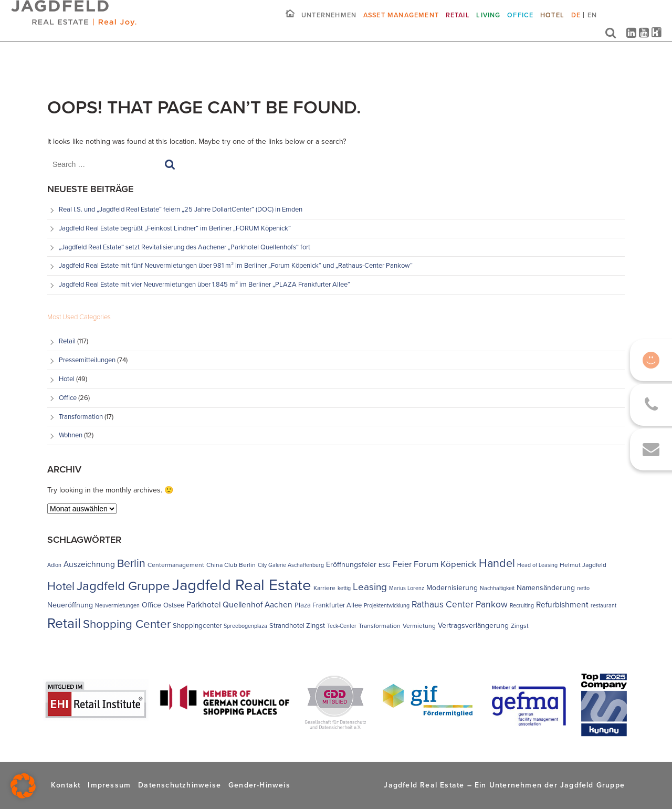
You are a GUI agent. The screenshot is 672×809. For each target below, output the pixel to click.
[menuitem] (576, 27)
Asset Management (401, 23)
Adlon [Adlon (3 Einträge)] (54, 565)
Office (520, 23)
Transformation (81, 417)
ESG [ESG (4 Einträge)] (385, 565)
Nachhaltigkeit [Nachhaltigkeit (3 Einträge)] (497, 588)
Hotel (552, 23)
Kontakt (66, 785)
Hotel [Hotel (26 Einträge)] (61, 586)
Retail (458, 23)
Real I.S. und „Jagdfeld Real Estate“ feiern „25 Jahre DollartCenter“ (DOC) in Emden (181, 209)
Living (488, 23)
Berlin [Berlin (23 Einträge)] (131, 563)
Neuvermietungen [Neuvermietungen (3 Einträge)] (117, 605)
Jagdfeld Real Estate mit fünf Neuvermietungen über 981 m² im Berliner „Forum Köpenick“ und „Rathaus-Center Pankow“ (237, 265)
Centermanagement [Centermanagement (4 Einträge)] (176, 565)
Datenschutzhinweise (180, 785)
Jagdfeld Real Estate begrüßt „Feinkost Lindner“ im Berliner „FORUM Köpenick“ (175, 228)
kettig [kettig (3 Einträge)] (344, 588)
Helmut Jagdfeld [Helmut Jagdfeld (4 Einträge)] (583, 565)
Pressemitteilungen (87, 360)
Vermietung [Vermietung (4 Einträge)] (419, 626)
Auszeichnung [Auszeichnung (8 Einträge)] (89, 564)
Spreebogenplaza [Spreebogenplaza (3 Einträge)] (245, 626)
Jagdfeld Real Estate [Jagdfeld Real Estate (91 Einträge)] (242, 585)
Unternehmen (329, 23)
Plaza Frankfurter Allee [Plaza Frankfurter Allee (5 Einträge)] (328, 605)
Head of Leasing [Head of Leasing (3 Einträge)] (537, 565)
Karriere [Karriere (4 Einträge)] (324, 588)
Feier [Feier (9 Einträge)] (402, 564)
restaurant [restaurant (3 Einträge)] (603, 605)
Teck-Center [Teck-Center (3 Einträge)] (342, 626)
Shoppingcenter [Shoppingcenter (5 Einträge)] (197, 626)
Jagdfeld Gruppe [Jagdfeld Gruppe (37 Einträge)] (123, 586)
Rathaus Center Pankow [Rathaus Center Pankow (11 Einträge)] (460, 604)
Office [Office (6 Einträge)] (151, 605)
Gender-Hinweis (259, 785)
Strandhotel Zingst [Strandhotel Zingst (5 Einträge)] (297, 626)
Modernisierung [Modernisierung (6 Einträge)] (452, 588)
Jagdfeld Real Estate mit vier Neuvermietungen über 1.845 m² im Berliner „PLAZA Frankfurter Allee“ (204, 284)
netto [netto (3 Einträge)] (583, 588)
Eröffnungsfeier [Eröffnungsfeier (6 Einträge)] (351, 565)
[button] (23, 786)
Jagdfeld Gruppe (592, 785)
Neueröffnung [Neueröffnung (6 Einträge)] (70, 605)
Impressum (109, 785)
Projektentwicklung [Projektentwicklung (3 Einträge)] (387, 605)
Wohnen (71, 435)
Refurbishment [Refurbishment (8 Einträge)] (562, 605)
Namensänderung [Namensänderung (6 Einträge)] (546, 588)
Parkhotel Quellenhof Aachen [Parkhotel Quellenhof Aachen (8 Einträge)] (239, 605)
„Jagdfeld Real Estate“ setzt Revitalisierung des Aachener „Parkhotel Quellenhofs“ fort (185, 247)
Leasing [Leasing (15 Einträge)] (370, 587)
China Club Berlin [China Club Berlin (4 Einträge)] (231, 565)
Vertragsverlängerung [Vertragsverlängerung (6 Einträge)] (473, 626)
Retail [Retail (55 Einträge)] (64, 623)
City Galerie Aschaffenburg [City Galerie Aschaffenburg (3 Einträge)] (291, 565)
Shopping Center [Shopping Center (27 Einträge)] (127, 624)
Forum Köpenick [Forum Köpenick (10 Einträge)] (445, 564)
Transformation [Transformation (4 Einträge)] (380, 626)
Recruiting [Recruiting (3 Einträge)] (522, 605)
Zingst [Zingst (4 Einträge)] (520, 626)
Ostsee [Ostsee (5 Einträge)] (174, 605)
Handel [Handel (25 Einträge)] (497, 563)
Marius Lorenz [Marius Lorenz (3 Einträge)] (407, 588)
